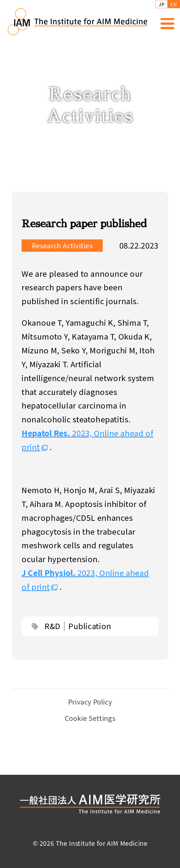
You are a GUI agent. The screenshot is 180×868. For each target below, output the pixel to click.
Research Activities (62, 247)
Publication (90, 627)
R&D (52, 627)
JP (161, 4)
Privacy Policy (90, 702)
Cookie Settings (90, 718)
